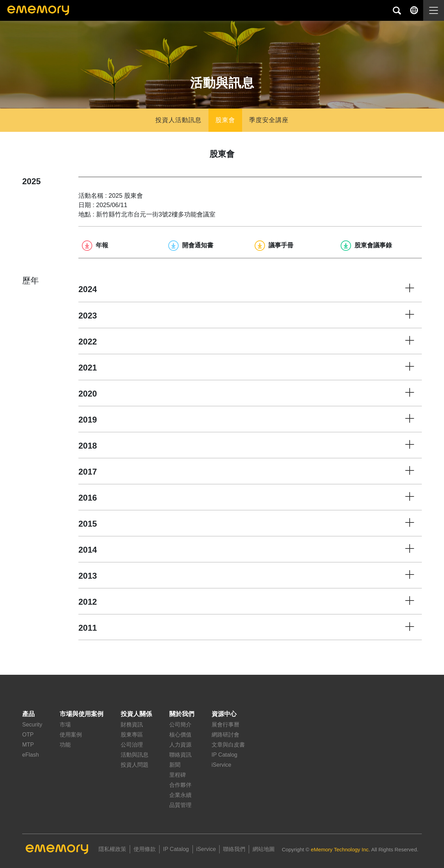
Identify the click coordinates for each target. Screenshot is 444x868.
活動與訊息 (135, 755)
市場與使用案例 (82, 714)
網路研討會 (225, 735)
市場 (65, 725)
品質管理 (180, 805)
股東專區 (132, 735)
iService (221, 765)
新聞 (175, 765)
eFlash (31, 755)
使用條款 (145, 849)
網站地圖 (264, 849)
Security (32, 725)
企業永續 (180, 795)
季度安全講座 (269, 120)
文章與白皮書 (228, 745)
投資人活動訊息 (178, 120)
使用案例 (71, 735)
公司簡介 (180, 725)
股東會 (225, 120)
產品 (28, 714)
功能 (65, 745)
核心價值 (180, 735)
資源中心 (224, 714)
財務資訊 (132, 725)
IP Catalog (224, 755)
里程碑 (178, 775)
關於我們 (182, 714)
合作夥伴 (180, 785)
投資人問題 (135, 765)
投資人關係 (136, 714)
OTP (28, 735)
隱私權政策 (112, 849)
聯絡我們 (234, 849)
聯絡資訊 (180, 755)
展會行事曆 (225, 725)
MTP (28, 745)
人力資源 (180, 745)
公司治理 (132, 745)
